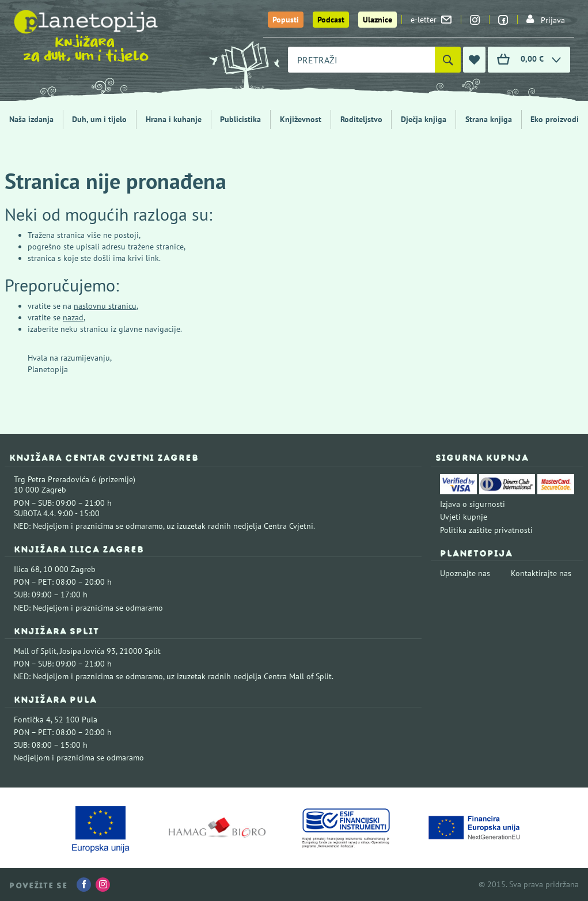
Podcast (331, 20)
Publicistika (240, 119)
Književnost (301, 119)
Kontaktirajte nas (541, 573)
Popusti (286, 20)
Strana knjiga (489, 119)
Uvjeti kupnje (464, 517)
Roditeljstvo (361, 119)
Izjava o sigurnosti (473, 504)
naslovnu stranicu (105, 306)
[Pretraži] (448, 60)
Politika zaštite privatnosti (486, 530)
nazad (73, 317)
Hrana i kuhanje (174, 119)
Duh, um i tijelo (99, 119)
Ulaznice (378, 20)
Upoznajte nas (465, 573)
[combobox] (361, 60)
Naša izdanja (31, 119)
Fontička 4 (32, 720)
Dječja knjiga (424, 119)
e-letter (431, 20)
